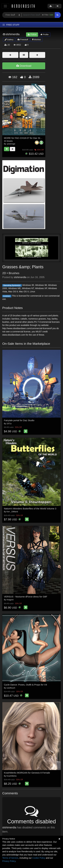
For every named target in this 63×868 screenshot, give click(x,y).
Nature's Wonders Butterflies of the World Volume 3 (30, 509)
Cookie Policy (39, 858)
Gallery (9, 40)
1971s (9, 424)
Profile (44, 34)
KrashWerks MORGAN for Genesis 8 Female (27, 773)
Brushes (14, 273)
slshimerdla (20, 277)
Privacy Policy (9, 861)
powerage (11, 144)
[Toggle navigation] (5, 6)
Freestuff (23, 40)
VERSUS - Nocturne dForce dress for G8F (26, 597)
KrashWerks (12, 776)
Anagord (10, 600)
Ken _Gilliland (12, 512)
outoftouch (11, 688)
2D (4, 273)
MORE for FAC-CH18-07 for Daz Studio (24, 138)
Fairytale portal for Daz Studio (19, 420)
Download (24, 66)
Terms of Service (10, 858)
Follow (32, 34)
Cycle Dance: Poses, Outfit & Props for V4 (26, 685)
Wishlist (36, 40)
